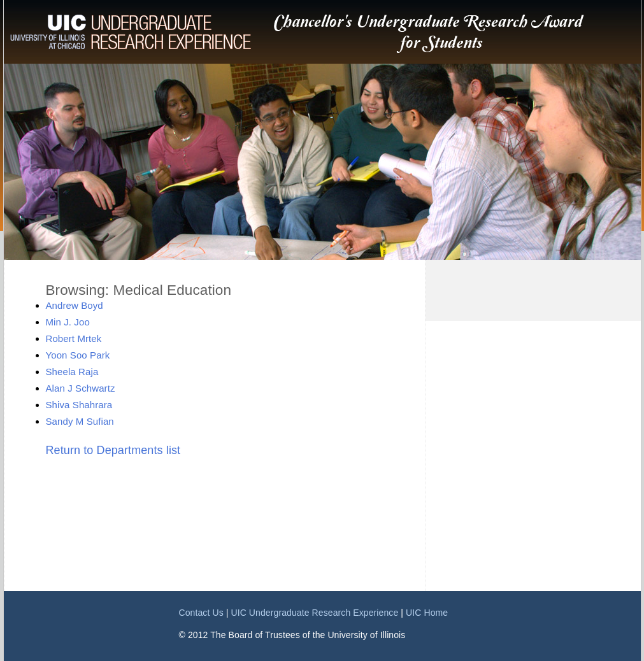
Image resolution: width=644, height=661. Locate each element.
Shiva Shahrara (79, 405)
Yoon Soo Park (78, 355)
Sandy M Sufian (80, 421)
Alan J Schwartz (81, 388)
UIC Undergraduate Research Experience (314, 613)
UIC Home (427, 613)
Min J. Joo (68, 322)
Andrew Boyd (75, 305)
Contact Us (201, 613)
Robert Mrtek (74, 338)
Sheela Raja (72, 372)
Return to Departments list (113, 450)
